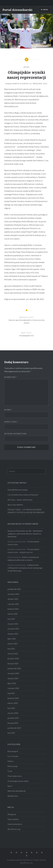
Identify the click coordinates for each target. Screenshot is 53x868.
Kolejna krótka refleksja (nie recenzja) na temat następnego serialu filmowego (25, 568)
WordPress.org (14, 829)
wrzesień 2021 (13, 629)
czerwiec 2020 (13, 688)
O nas (10, 771)
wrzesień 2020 (13, 673)
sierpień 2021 (13, 634)
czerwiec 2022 (13, 604)
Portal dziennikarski (17, 10)
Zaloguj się (12, 814)
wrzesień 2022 (13, 594)
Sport (27, 67)
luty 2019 (11, 733)
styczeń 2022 (13, 624)
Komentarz (11, 377)
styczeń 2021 (13, 654)
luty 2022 (11, 619)
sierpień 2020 (13, 678)
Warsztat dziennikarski (17, 791)
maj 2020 (11, 693)
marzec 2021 (13, 644)
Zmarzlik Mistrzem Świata (18, 490)
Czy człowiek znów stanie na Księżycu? (23, 495)
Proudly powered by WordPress (20, 860)
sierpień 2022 (13, 599)
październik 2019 (14, 728)
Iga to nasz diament (15, 505)
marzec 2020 (13, 703)
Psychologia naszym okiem (18, 781)
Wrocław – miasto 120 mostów (20, 500)
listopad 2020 (13, 664)
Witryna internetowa (15, 434)
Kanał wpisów (13, 819)
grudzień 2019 (13, 718)
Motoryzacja (13, 766)
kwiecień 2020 (13, 698)
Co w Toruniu (13, 756)
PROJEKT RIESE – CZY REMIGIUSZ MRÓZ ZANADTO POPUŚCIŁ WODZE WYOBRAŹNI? (26, 511)
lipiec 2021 (12, 639)
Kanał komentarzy (15, 824)
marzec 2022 (13, 614)
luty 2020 (11, 708)
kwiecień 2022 (13, 609)
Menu (46, 10)
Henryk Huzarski (21, 84)
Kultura (11, 761)
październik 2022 (14, 589)
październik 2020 (14, 668)
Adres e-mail (11, 422)
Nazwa (8, 410)
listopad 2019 (13, 723)
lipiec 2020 (12, 683)
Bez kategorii (13, 751)
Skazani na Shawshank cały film (20, 531)
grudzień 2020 (13, 659)
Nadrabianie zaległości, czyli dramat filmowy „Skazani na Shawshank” (25, 534)
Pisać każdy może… (15, 776)
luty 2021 (11, 649)
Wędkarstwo (13, 796)
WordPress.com (26, 863)
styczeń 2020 (13, 713)
